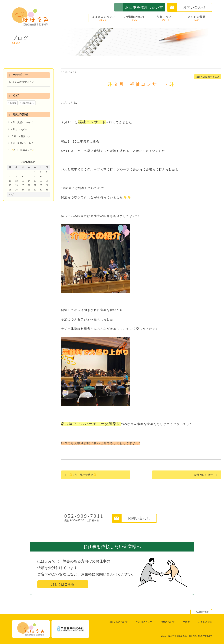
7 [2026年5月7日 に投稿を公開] (29, 177)
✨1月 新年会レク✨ (23, 150)
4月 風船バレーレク (23, 122)
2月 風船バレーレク (23, 143)
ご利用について (135, 18)
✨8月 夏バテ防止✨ (83, 475)
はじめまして (28, 103)
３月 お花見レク (21, 136)
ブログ (186, 622)
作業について (166, 18)
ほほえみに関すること (208, 77)
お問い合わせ (194, 7)
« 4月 (12, 195)
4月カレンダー (19, 129)
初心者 (13, 103)
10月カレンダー (203, 475)
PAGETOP (202, 612)
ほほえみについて (104, 18)
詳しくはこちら (63, 584)
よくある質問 (197, 18)
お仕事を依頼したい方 (144, 7)
